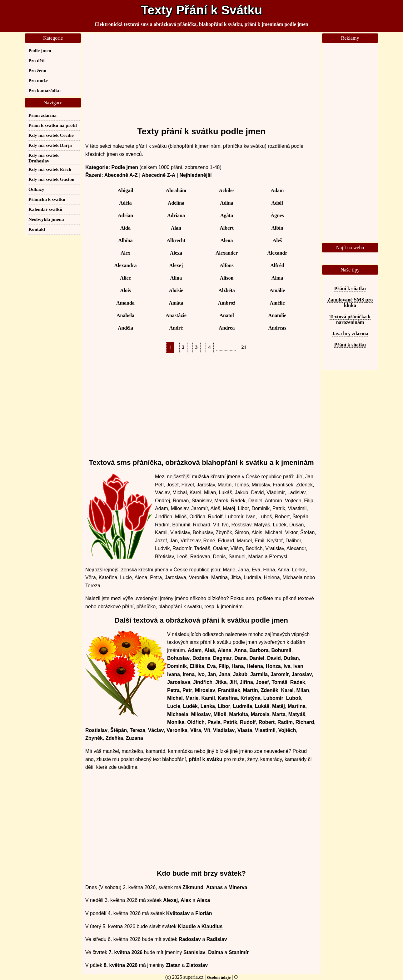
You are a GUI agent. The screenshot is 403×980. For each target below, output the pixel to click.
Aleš (277, 240)
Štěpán (119, 730)
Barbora (259, 650)
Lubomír (273, 698)
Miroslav (205, 690)
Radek (298, 682)
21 (244, 347)
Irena (189, 674)
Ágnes (277, 215)
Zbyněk (94, 738)
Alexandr (277, 253)
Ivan (298, 666)
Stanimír (239, 952)
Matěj (279, 706)
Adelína (176, 203)
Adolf (277, 203)
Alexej (176, 265)
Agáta (227, 215)
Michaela (178, 714)
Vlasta (245, 730)
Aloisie (176, 290)
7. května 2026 (126, 952)
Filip (224, 666)
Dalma (216, 952)
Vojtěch (287, 730)
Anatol (226, 315)
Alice (125, 278)
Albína (125, 240)
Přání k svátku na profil (53, 125)
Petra (173, 690)
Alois (125, 290)
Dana (240, 658)
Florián (204, 913)
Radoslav (190, 939)
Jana (224, 674)
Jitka (221, 682)
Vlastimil (265, 730)
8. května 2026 (121, 965)
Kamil (208, 698)
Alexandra (126, 265)
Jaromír (280, 674)
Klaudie (187, 926)
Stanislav (194, 952)
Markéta (238, 714)
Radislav (217, 939)
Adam (277, 190)
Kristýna (251, 698)
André (176, 328)
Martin (251, 690)
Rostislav (96, 730)
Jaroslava (179, 682)
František (229, 690)
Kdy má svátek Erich (50, 169)
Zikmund (193, 887)
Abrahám (176, 190)
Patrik (230, 722)
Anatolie (277, 315)
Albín (277, 228)
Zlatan (173, 965)
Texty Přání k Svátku (201, 10)
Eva (211, 666)
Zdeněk (270, 690)
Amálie (277, 290)
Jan (212, 674)
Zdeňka (114, 738)
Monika (176, 722)
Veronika (177, 730)
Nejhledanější (195, 175)
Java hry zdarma (350, 333)
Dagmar (222, 658)
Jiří (233, 682)
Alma (277, 278)
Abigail (126, 190)
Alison (227, 278)
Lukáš (262, 706)
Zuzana (134, 738)
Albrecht (176, 240)
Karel (287, 690)
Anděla (125, 328)
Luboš (294, 698)
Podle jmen (125, 167)
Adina (227, 203)
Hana (238, 666)
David (274, 658)
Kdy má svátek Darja (50, 145)
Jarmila (259, 674)
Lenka (208, 706)
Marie (192, 698)
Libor (224, 706)
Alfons (226, 265)
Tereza (137, 730)
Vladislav (224, 730)
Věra (196, 730)
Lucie (174, 706)
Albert (226, 228)
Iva (287, 666)
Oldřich (196, 722)
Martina (297, 706)
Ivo (201, 674)
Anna (240, 650)
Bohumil (281, 650)
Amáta (176, 303)
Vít (207, 730)
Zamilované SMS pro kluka (350, 303)
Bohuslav (178, 658)
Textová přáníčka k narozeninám (350, 319)
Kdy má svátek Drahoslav (44, 158)
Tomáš (279, 682)
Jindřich (203, 682)
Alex (125, 253)
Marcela (260, 714)
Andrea (227, 328)
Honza (273, 666)
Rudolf (248, 722)
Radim (285, 722)
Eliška (197, 666)
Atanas (214, 887)
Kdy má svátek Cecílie (51, 135)
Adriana (176, 215)
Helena (255, 666)
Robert (267, 722)
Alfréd (277, 265)
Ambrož (227, 303)
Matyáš (297, 714)
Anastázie (176, 315)
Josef (262, 682)
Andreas (277, 328)
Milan (303, 690)
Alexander (227, 253)
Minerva (238, 887)
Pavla (214, 722)
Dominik (177, 666)
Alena (227, 240)
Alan (176, 228)
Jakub (240, 674)
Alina (176, 278)
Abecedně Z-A (159, 175)
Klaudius (212, 926)
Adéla (126, 203)
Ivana (174, 674)
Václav (156, 730)
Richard (305, 722)
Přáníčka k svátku (47, 199)
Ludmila (243, 706)
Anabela (125, 315)
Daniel (257, 658)
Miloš (220, 714)
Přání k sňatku (350, 289)
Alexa (176, 253)
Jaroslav (302, 674)
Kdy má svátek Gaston (51, 179)
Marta (279, 714)
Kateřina (228, 698)
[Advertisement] (201, 77)
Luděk (190, 706)
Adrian (125, 215)
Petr (187, 690)
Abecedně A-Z (121, 175)
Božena (201, 658)
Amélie (277, 303)
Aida (125, 228)
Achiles (227, 190)
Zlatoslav (197, 965)
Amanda (125, 303)
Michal (175, 698)
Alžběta (226, 290)
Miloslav (201, 714)
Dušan (291, 658)
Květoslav (178, 913)
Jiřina (246, 682)
